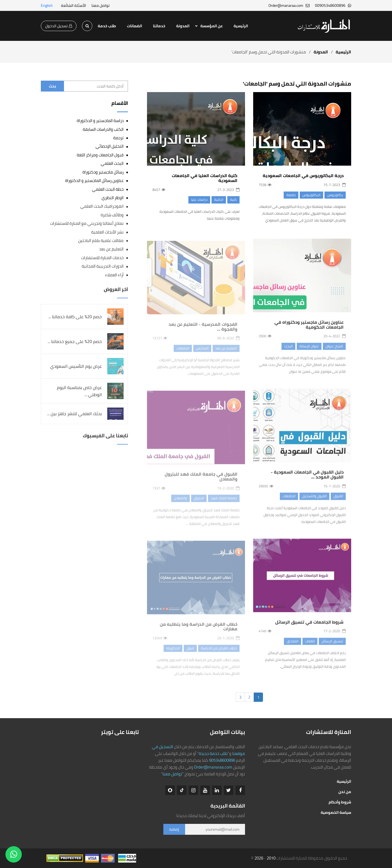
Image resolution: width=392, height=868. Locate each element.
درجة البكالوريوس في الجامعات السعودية (303, 175)
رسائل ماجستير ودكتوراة (103, 172)
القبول (338, 501)
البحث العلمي (112, 163)
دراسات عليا (199, 199)
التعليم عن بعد (111, 249)
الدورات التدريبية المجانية (103, 266)
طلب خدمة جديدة (213, 753)
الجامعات (289, 501)
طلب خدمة (107, 26)
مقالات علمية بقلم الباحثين (101, 241)
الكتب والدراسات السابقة (103, 129)
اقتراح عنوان (334, 351)
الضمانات (134, 26)
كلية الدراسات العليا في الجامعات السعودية (205, 178)
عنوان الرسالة (309, 351)
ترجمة (118, 138)
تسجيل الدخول (59, 26)
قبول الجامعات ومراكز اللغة (100, 155)
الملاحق (293, 646)
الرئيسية (241, 26)
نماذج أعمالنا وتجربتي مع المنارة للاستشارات (87, 224)
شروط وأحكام (340, 802)
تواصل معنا (100, 5)
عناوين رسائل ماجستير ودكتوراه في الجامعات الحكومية (309, 329)
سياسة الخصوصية (336, 812)
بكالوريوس (335, 195)
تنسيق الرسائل (332, 646)
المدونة (183, 26)
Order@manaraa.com (213, 767)
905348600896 (222, 760)
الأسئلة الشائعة (73, 5)
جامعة (291, 195)
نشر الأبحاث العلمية (107, 232)
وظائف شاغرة (112, 215)
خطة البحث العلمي (108, 189)
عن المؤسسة (212, 26)
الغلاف (310, 646)
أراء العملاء (114, 275)
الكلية (219, 199)
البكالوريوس (311, 195)
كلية (233, 199)
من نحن (345, 792)
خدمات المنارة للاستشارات (102, 258)
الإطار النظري (113, 198)
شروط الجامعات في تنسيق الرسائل (309, 627)
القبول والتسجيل (314, 501)
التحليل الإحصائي (110, 146)
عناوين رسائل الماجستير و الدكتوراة (94, 180)
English (47, 5)
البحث (288, 351)
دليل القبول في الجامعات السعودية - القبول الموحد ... (307, 479)
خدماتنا (159, 26)
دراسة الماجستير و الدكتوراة (100, 121)
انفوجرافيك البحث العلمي (102, 206)
